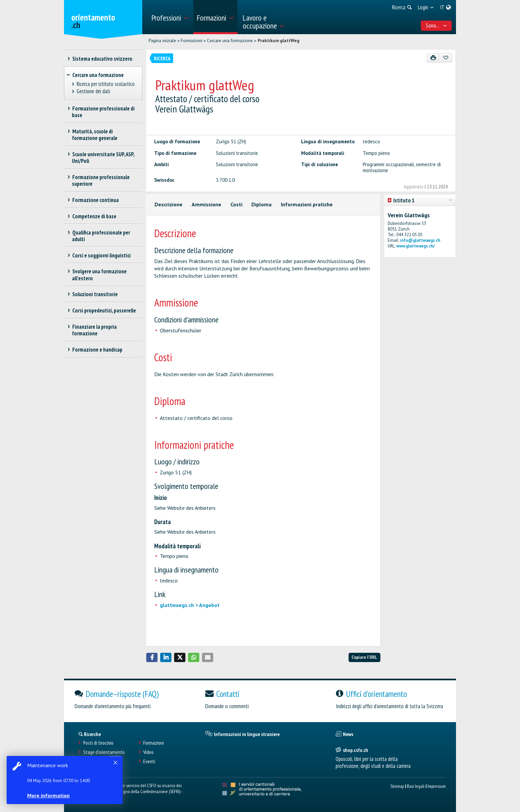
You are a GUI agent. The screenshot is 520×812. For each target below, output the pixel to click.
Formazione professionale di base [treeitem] (103, 112)
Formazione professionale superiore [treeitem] (101, 180)
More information (50, 795)
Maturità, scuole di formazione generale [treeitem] (95, 135)
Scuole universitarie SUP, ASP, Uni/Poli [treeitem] (103, 158)
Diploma (261, 204)
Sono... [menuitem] (436, 26)
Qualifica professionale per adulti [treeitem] (101, 236)
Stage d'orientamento (104, 752)
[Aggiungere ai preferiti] (446, 58)
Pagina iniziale (162, 40)
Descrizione (168, 204)
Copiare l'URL (364, 657)
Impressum (437, 786)
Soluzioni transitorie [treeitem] (95, 294)
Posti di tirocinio (98, 743)
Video (148, 752)
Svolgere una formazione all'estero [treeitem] (99, 275)
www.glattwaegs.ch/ (416, 246)
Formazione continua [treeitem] (95, 200)
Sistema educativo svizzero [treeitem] (102, 59)
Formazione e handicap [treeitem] (97, 350)
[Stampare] (433, 58)
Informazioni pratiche (307, 204)
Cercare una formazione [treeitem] (98, 75)
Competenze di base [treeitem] (94, 216)
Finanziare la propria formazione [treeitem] (94, 330)
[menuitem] (170, 17)
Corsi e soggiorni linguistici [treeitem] (101, 255)
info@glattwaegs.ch (420, 240)
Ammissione (206, 204)
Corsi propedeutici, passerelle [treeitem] (104, 310)
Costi (236, 204)
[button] (152, 657)
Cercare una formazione (230, 40)
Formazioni (192, 40)
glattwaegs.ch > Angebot (190, 605)
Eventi (149, 761)
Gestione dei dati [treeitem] (94, 91)
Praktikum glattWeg (279, 40)
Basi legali (416, 786)
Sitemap (397, 786)
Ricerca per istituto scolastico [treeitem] (106, 84)
